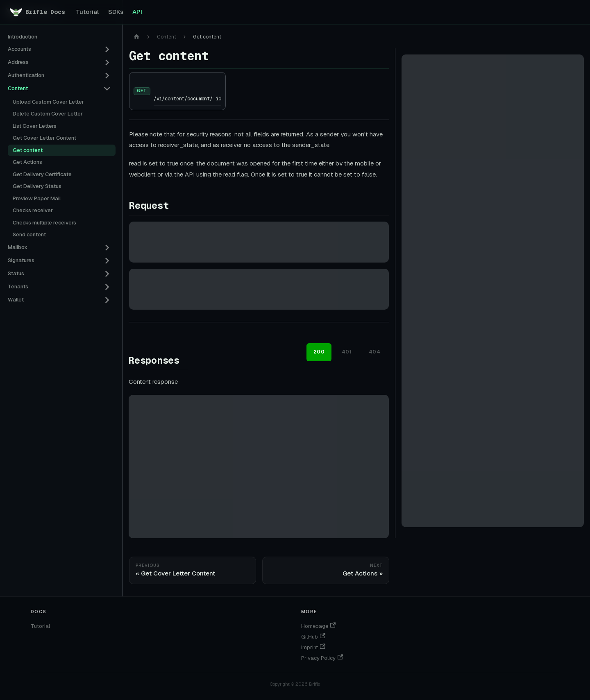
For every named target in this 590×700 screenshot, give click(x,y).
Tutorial (87, 12)
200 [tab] (319, 352)
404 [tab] (374, 352)
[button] (59, 50)
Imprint (313, 647)
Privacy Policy (322, 658)
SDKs (116, 12)
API (137, 12)
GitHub (313, 637)
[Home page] (136, 37)
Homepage (318, 626)
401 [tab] (347, 352)
